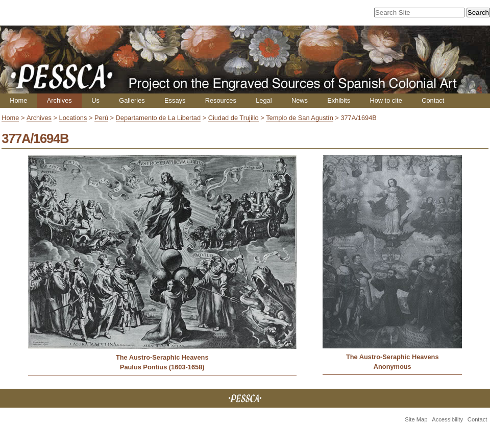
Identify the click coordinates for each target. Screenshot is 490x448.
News (300, 100)
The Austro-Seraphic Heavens (162, 357)
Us (95, 100)
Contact (433, 100)
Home (18, 100)
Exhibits (339, 100)
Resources (221, 100)
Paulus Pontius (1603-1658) (162, 367)
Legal (264, 100)
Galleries (132, 100)
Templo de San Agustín (300, 118)
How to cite (386, 100)
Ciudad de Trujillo (234, 118)
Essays (175, 100)
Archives (59, 100)
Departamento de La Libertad (158, 118)
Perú (101, 118)
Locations (73, 118)
